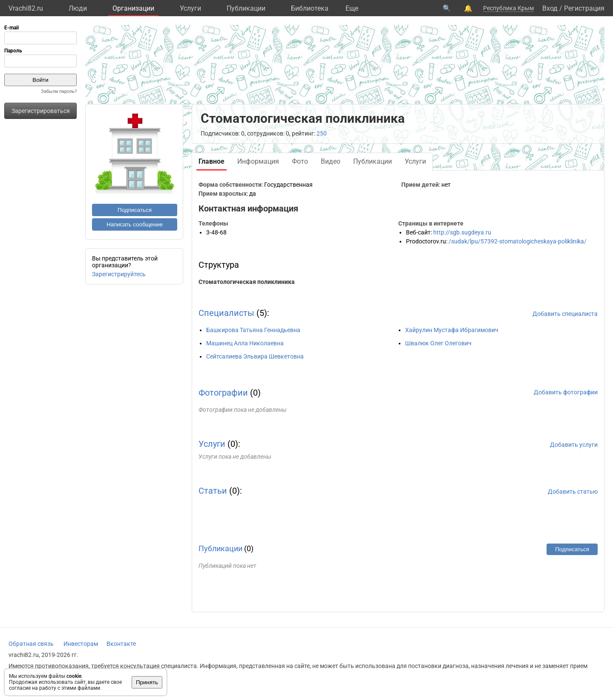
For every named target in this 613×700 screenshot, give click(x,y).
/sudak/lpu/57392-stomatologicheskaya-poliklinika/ (518, 241)
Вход (550, 8)
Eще (352, 8)
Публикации (246, 8)
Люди (78, 8)
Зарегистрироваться (41, 111)
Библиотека (310, 8)
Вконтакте (121, 644)
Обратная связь (31, 644)
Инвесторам (81, 644)
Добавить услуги (574, 445)
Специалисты (226, 313)
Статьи (213, 491)
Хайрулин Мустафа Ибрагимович (452, 330)
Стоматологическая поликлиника (247, 282)
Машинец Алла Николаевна (245, 343)
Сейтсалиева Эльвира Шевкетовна (255, 356)
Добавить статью (573, 492)
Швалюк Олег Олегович (438, 343)
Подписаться (135, 210)
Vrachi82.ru (26, 8)
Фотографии (223, 393)
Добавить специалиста (565, 314)
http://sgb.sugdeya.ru (462, 232)
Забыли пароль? (59, 91)
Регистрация (584, 8)
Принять (147, 682)
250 (322, 133)
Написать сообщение (135, 224)
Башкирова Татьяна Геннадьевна (253, 330)
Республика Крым (508, 8)
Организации (133, 8)
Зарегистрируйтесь (119, 274)
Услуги (190, 8)
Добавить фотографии (566, 392)
